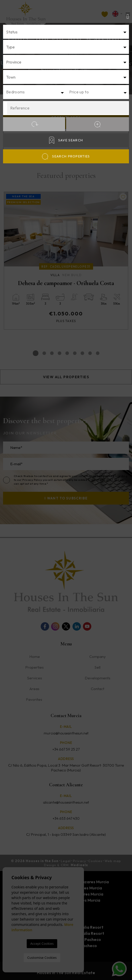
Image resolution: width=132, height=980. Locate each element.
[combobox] (66, 32)
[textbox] (66, 32)
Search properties (66, 156)
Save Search (66, 140)
